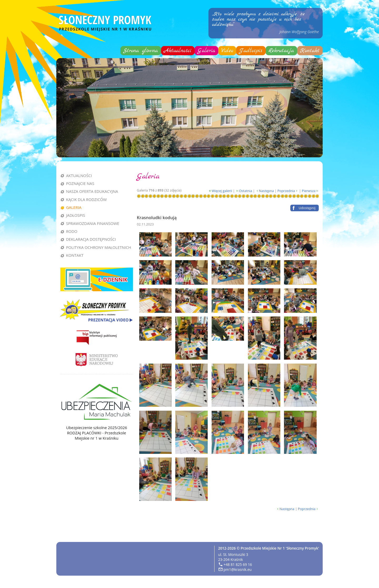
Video (227, 51)
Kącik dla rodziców (86, 199)
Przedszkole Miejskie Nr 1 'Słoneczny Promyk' (280, 548)
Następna (266, 191)
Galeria (206, 51)
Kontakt (310, 51)
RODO (72, 231)
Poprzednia (286, 191)
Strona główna (141, 51)
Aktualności (178, 51)
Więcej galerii (222, 191)
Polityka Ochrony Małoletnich (99, 247)
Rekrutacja (281, 51)
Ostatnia (246, 191)
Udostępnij (307, 208)
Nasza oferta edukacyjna (92, 191)
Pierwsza (309, 191)
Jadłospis (251, 51)
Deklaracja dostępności (91, 239)
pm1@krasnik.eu (238, 569)
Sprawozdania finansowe (93, 223)
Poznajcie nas (80, 183)
